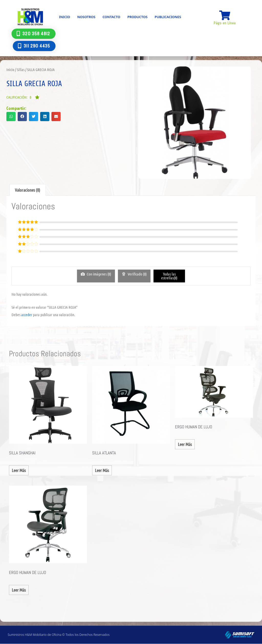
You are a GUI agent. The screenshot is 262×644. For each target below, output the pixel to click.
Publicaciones (168, 17)
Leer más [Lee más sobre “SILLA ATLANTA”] (102, 470)
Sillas (21, 70)
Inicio (65, 17)
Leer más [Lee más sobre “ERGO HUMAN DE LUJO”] (185, 444)
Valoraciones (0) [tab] (28, 190)
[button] (23, 97)
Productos (138, 17)
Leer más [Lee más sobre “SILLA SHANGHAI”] (19, 470)
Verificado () (137, 274)
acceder (27, 315)
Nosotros (86, 17)
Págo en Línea (225, 23)
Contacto (111, 17)
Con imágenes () (99, 274)
